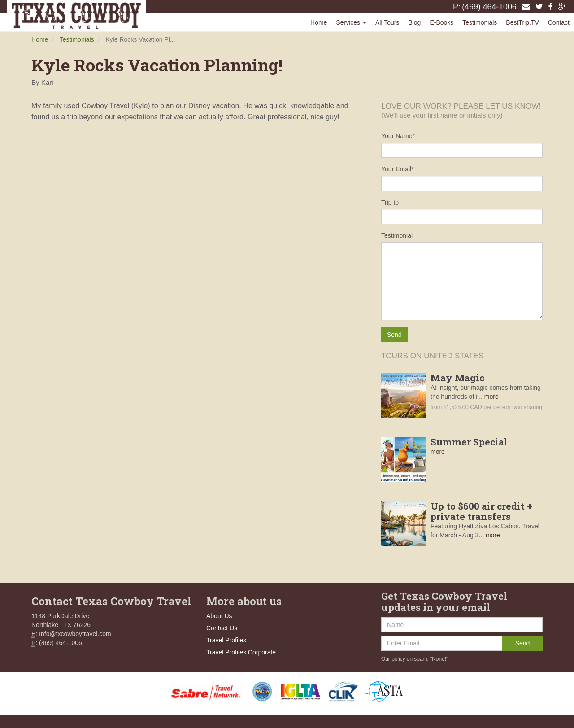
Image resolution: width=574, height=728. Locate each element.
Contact (559, 22)
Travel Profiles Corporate (241, 652)
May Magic (457, 378)
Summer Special (469, 442)
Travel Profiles (226, 640)
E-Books (441, 22)
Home (319, 22)
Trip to (390, 202)
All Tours (387, 22)
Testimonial (397, 235)
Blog (414, 22)
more (491, 397)
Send (523, 643)
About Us (219, 616)
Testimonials (480, 22)
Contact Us (222, 628)
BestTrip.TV (522, 22)
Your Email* (398, 169)
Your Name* (398, 136)
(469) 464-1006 (489, 7)
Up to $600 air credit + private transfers (481, 511)
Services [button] (351, 22)
